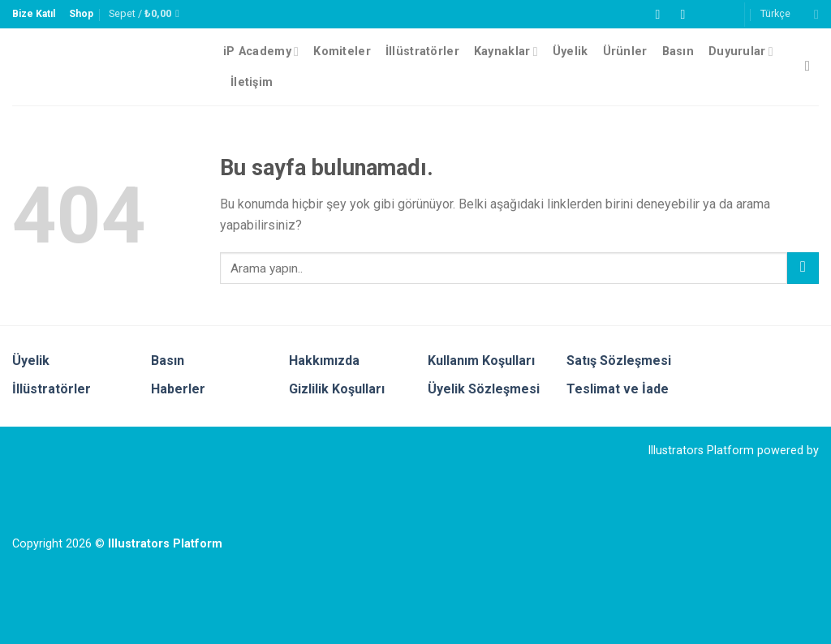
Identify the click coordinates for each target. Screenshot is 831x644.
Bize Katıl (34, 14)
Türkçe (790, 14)
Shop (81, 14)
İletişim (252, 82)
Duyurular (741, 52)
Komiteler (342, 52)
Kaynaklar (506, 52)
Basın (678, 52)
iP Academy (261, 52)
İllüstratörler (422, 52)
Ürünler (625, 52)
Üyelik (571, 52)
